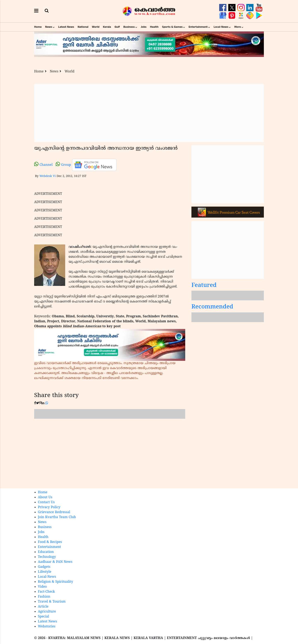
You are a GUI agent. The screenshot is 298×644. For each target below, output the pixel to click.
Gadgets (44, 567)
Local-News (221, 27)
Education (46, 552)
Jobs (144, 27)
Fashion (44, 597)
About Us (45, 497)
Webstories (47, 627)
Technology (47, 557)
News (49, 27)
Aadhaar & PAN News (55, 562)
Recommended (212, 307)
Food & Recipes (50, 542)
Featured (204, 286)
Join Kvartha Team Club (57, 517)
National (83, 27)
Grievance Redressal (54, 512)
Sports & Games (172, 27)
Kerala (107, 27)
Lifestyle (45, 572)
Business (129, 27)
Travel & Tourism (52, 602)
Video (42, 587)
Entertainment (198, 27)
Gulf (117, 27)
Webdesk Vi (47, 176)
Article (43, 607)
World (96, 27)
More (238, 27)
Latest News (66, 27)
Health (154, 27)
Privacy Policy (49, 507)
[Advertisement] (149, 113)
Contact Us (46, 502)
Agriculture (47, 612)
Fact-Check (46, 592)
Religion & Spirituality (55, 582)
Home (38, 27)
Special (43, 617)
